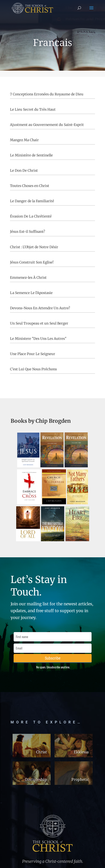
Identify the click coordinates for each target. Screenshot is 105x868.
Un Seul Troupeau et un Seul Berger (39, 323)
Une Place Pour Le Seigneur (33, 354)
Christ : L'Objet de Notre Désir (34, 247)
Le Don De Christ (24, 171)
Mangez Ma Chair (24, 140)
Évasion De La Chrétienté (31, 216)
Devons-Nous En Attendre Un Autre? (40, 308)
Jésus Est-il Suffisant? (27, 232)
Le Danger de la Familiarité (32, 201)
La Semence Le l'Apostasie (31, 293)
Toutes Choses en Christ (30, 186)
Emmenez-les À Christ (28, 278)
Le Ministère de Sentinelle (31, 155)
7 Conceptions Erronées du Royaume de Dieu (47, 94)
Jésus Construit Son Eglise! (32, 262)
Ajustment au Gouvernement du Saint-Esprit (47, 125)
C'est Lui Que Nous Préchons (33, 369)
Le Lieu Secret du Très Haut (33, 109)
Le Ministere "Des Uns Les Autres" (38, 339)
